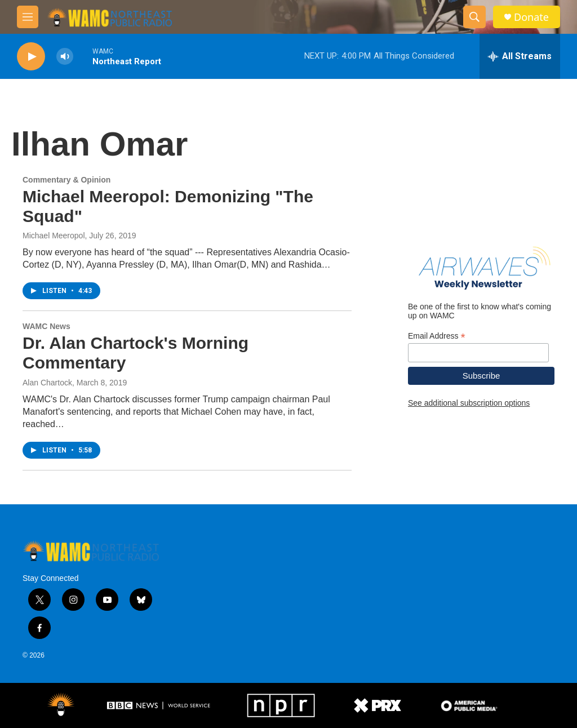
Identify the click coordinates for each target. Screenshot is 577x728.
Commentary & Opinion (66, 180)
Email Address (437, 336)
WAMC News (46, 326)
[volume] (65, 57)
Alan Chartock (47, 383)
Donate (531, 17)
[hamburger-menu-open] (28, 17)
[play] (31, 57)
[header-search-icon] (474, 17)
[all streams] (520, 56)
